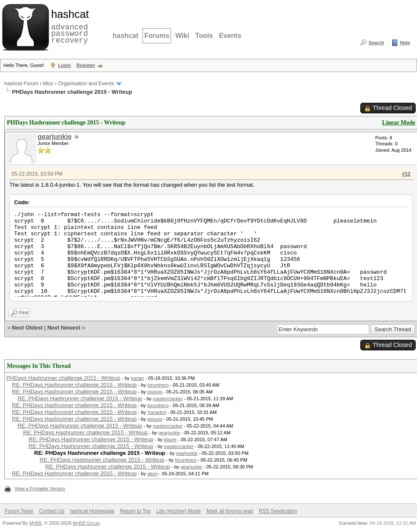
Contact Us (51, 511)
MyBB (35, 523)
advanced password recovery (68, 26)
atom (152, 474)
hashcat (125, 36)
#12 (406, 174)
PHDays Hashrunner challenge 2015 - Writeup (63, 378)
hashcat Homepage (92, 511)
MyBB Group (86, 523)
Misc (48, 84)
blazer (170, 439)
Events (230, 36)
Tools (204, 36)
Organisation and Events (86, 84)
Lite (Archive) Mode (179, 511)
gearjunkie (55, 137)
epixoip (155, 392)
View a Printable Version (40, 489)
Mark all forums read (230, 511)
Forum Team (19, 511)
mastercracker (168, 399)
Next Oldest (27, 328)
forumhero (158, 385)
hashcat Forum (21, 84)
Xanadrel (156, 412)
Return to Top (136, 511)
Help (405, 43)
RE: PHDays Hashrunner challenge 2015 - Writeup (74, 385)
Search (376, 43)
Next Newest (64, 328)
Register (86, 65)
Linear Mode (399, 123)
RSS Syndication (278, 511)
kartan (138, 378)
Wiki (182, 36)
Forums (157, 36)
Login (64, 65)
